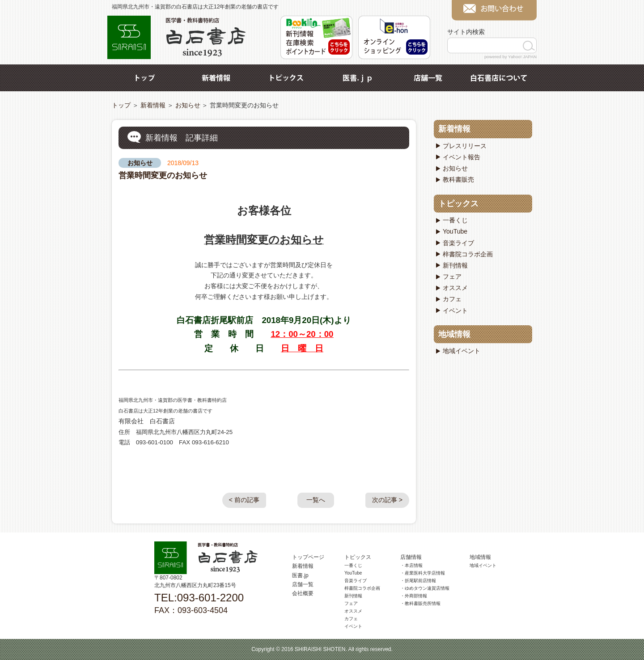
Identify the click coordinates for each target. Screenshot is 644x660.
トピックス (287, 78)
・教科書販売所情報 (420, 603)
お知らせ (188, 105)
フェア (452, 277)
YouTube (455, 231)
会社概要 (303, 593)
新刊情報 (455, 265)
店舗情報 (411, 557)
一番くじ (455, 220)
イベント (455, 311)
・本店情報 (411, 565)
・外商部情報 (414, 596)
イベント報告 (462, 157)
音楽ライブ (458, 243)
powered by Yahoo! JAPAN (511, 57)
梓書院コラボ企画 (468, 254)
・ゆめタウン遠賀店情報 (425, 588)
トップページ (308, 557)
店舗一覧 (428, 78)
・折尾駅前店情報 (418, 581)
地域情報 (454, 334)
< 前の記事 (244, 500)
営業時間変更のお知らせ (163, 175)
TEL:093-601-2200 (199, 598)
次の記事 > (387, 500)
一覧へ (316, 500)
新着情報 (216, 78)
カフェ (452, 299)
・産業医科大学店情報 (423, 573)
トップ (145, 78)
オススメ (455, 288)
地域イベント (462, 351)
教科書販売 (458, 179)
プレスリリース (465, 146)
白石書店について (499, 78)
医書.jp (357, 78)
